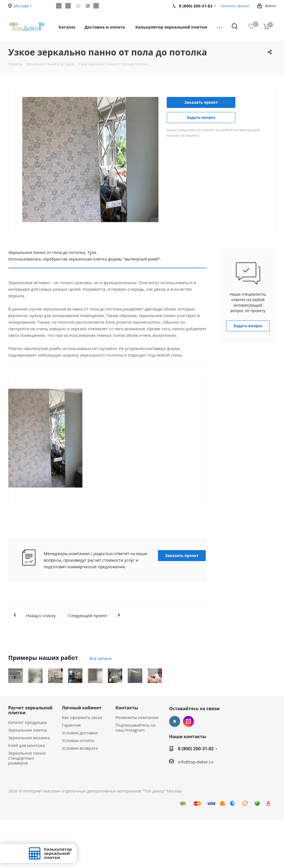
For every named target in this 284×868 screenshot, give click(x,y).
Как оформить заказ (82, 765)
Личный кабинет (82, 755)
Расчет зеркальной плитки (30, 758)
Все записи (101, 658)
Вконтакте (175, 769)
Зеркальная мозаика (29, 785)
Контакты (127, 755)
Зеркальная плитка (27, 778)
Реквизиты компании (137, 765)
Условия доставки (80, 780)
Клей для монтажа (27, 793)
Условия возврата (80, 796)
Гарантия (71, 773)
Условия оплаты (78, 788)
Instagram (188, 769)
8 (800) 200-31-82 (196, 796)
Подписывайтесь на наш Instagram (135, 775)
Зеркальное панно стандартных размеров (27, 806)
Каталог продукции (28, 770)
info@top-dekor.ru (196, 810)
